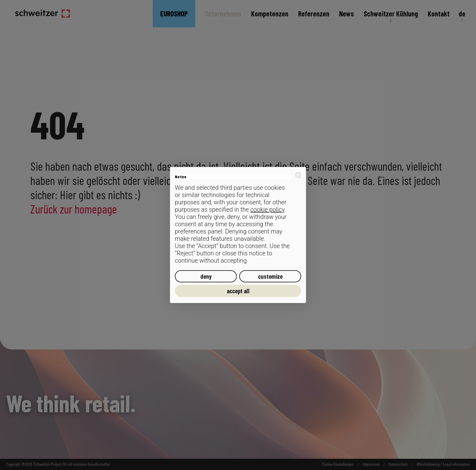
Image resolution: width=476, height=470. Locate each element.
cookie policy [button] (267, 209)
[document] (238, 218)
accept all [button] (238, 291)
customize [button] (270, 276)
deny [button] (206, 276)
